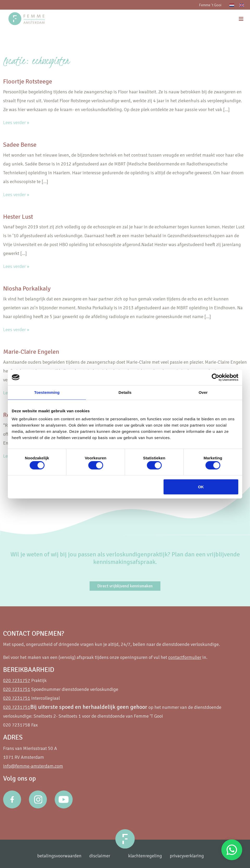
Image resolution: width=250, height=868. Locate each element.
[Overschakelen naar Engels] (242, 5)
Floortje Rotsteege (28, 81)
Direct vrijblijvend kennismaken (125, 586)
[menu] (241, 19)
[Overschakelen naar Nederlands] (232, 5)
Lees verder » (16, 123)
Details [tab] (125, 392)
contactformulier (185, 657)
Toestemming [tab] (47, 392)
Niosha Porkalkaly (27, 288)
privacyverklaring (187, 856)
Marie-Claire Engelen (31, 352)
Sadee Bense (20, 145)
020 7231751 (17, 689)
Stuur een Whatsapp (232, 850)
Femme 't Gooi (210, 5)
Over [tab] (203, 392)
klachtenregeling (145, 856)
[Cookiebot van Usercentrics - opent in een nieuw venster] (215, 377)
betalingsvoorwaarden (59, 856)
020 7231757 (17, 680)
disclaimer (100, 856)
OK (201, 487)
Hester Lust (18, 217)
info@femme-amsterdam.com (33, 766)
